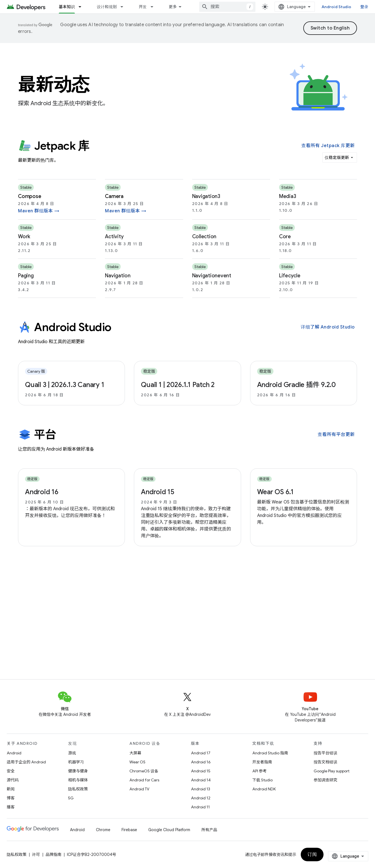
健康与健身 (78, 771)
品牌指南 (53, 854)
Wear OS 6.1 (275, 492)
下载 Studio (262, 780)
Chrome (103, 830)
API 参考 (260, 771)
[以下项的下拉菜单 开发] (154, 7)
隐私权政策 (78, 789)
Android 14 (201, 780)
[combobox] (227, 7)
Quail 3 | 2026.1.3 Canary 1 (65, 385)
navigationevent (212, 276)
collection (204, 237)
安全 (11, 771)
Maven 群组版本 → (39, 211)
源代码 (13, 780)
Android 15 (158, 492)
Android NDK (264, 789)
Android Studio (336, 7)
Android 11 (200, 807)
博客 (11, 798)
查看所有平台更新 (336, 435)
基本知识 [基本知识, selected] (67, 7)
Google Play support (332, 771)
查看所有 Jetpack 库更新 (328, 146)
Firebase (129, 830)
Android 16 (42, 492)
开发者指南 (262, 762)
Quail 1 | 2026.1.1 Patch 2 (178, 385)
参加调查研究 (325, 780)
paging (26, 276)
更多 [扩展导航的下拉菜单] (173, 7)
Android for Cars (144, 780)
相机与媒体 (78, 780)
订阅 (312, 854)
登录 (364, 7)
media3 (288, 196)
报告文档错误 (325, 762)
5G (71, 798)
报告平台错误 (325, 753)
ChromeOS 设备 (144, 771)
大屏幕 (135, 753)
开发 (143, 7)
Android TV (139, 789)
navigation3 (206, 196)
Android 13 (201, 789)
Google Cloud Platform (169, 830)
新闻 (11, 789)
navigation (118, 276)
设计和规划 (107, 7)
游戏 (72, 753)
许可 (36, 854)
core (285, 237)
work (24, 237)
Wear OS (137, 762)
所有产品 (209, 830)
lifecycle (290, 276)
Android (14, 753)
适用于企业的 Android (26, 762)
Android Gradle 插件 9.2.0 (297, 385)
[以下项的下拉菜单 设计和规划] (124, 7)
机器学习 (76, 762)
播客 (11, 807)
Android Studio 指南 (270, 753)
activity (114, 237)
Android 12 (201, 798)
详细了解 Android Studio (328, 327)
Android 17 (201, 753)
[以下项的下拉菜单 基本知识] (82, 7)
